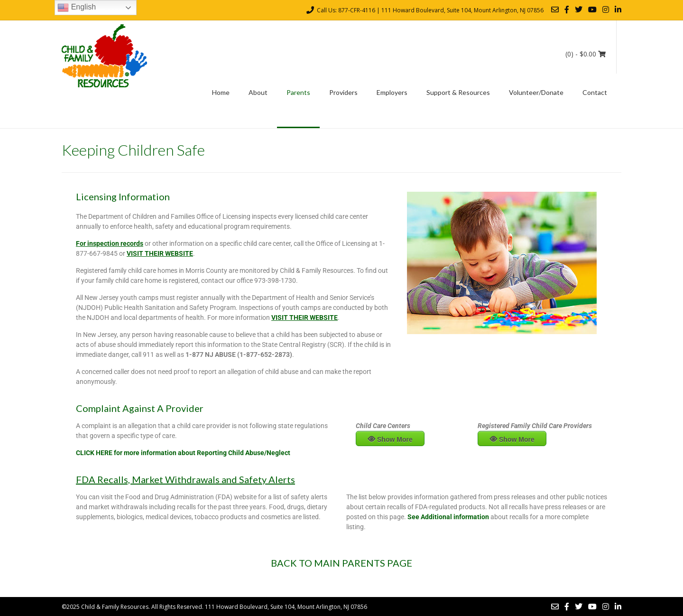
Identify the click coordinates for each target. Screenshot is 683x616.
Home (221, 92)
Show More (395, 439)
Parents (298, 92)
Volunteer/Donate (536, 92)
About (258, 92)
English (77, 8)
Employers (392, 92)
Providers (343, 92)
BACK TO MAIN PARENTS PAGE (341, 563)
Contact (595, 92)
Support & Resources (458, 92)
